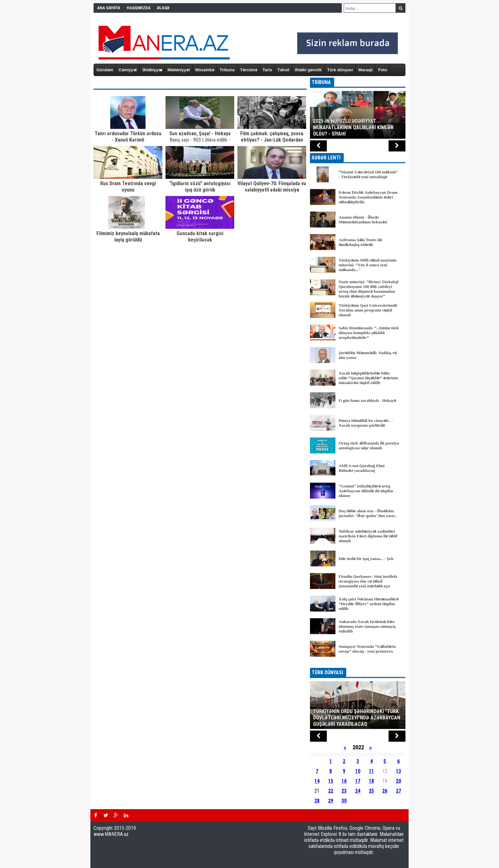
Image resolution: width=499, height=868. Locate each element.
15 (331, 781)
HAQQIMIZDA (139, 8)
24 (358, 791)
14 (317, 781)
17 (358, 781)
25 (371, 791)
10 (358, 771)
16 (344, 781)
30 (344, 801)
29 (331, 801)
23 (344, 791)
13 (398, 771)
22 (331, 791)
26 (385, 791)
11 (371, 771)
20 (398, 781)
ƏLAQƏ (163, 8)
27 (398, 791)
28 (317, 801)
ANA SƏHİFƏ (109, 8)
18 (371, 781)
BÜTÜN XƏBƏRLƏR (358, 664)
